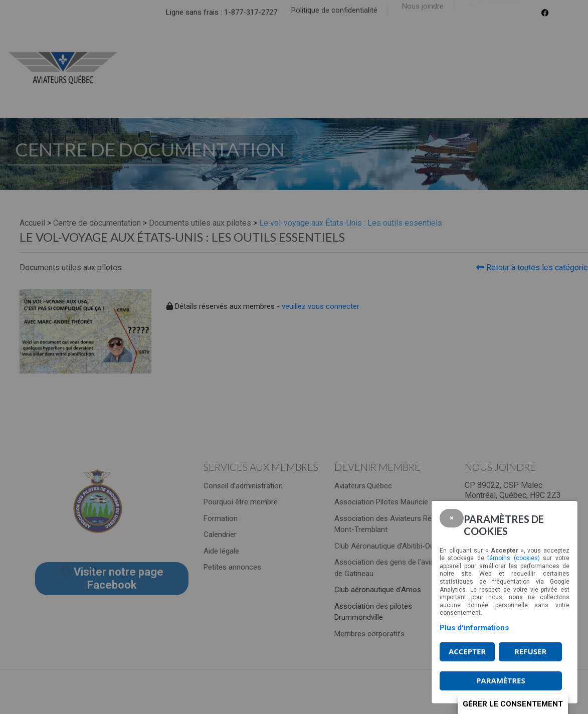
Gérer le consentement (513, 704)
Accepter (467, 651)
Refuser (530, 651)
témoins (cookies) (514, 558)
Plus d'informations (474, 628)
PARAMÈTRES (501, 680)
